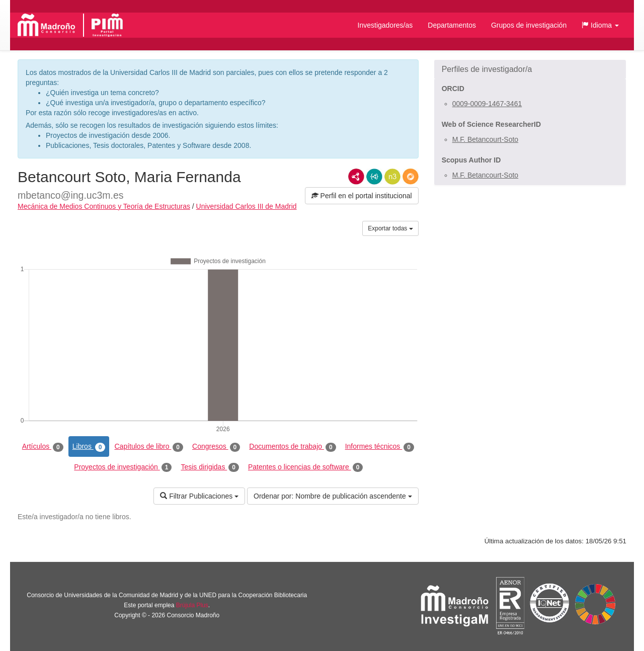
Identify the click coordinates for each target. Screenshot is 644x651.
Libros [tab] (89, 447)
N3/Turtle (392, 177)
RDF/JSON (411, 177)
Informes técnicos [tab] (380, 447)
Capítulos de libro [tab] (149, 447)
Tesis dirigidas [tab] (210, 467)
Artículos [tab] (43, 447)
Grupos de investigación (529, 25)
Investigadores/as (385, 25)
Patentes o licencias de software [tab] (305, 467)
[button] (600, 25)
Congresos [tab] (216, 447)
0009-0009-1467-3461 (487, 104)
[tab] (530, 69)
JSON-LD (374, 177)
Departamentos (452, 25)
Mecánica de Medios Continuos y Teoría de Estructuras (104, 206)
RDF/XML (356, 177)
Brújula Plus (192, 605)
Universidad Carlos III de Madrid (247, 206)
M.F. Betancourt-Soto (486, 139)
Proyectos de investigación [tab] (123, 467)
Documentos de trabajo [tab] (292, 447)
